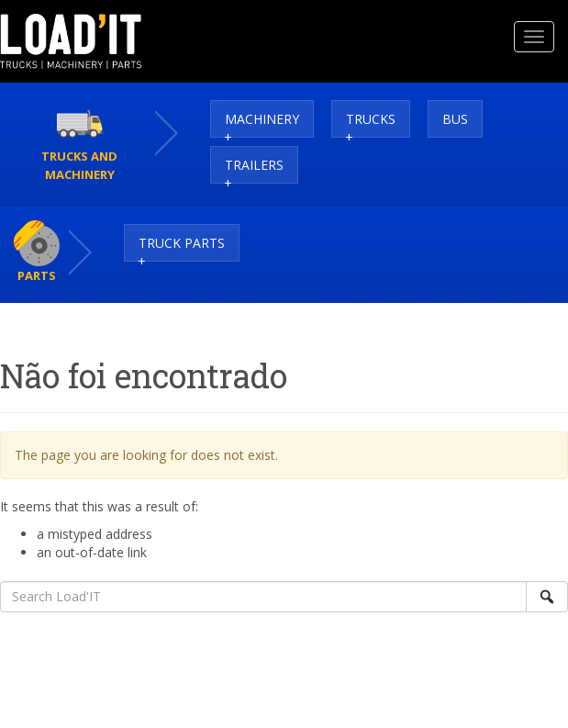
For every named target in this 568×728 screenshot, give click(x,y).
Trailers (254, 165)
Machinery (262, 119)
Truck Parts (182, 243)
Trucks (371, 119)
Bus (455, 119)
